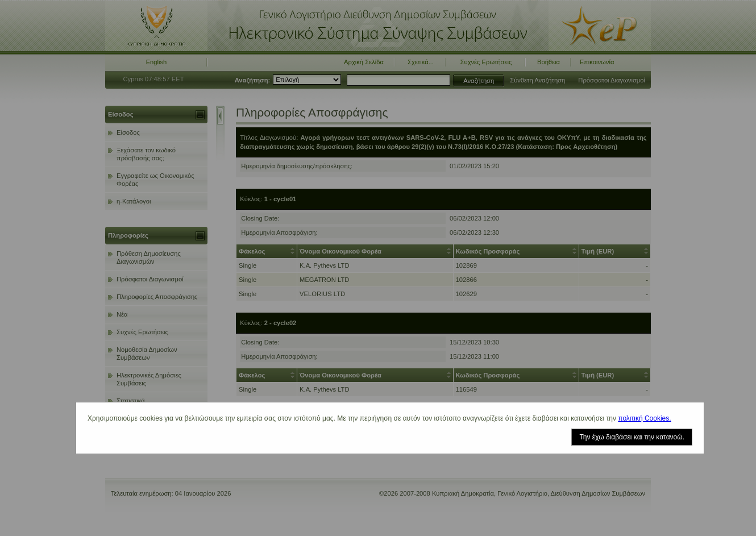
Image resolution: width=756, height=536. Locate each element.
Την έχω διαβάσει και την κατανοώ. (632, 437)
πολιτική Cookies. (644, 418)
